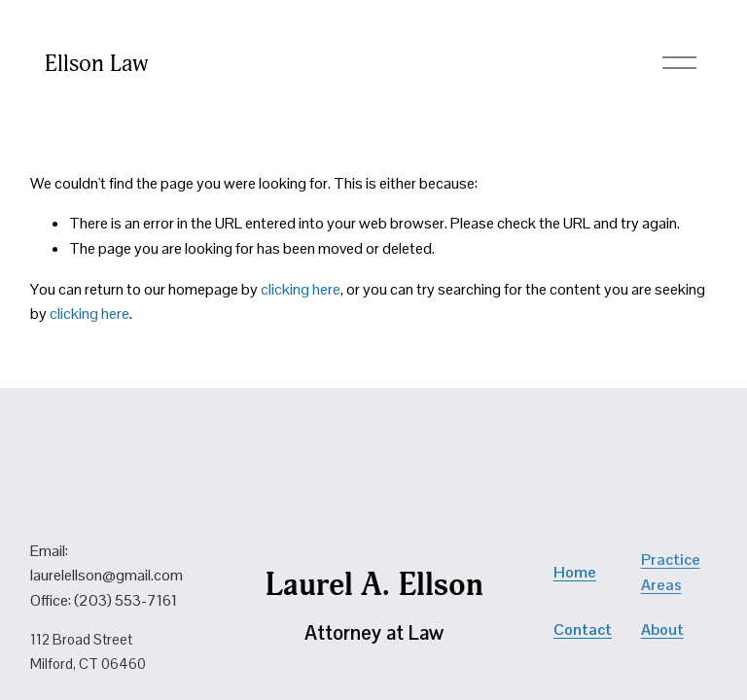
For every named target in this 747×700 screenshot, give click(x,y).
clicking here (301, 289)
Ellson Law (97, 63)
